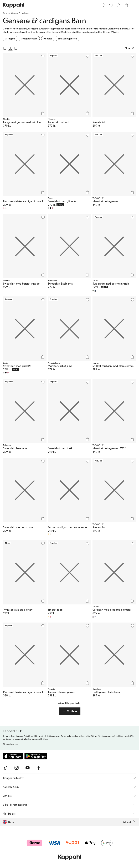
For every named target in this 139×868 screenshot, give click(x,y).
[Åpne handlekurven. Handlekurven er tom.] (126, 5)
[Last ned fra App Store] (13, 756)
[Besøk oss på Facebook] (39, 768)
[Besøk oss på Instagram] (17, 768)
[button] (70, 711)
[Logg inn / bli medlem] (119, 5)
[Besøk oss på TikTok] (6, 768)
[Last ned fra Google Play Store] (36, 756)
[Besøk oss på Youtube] (28, 768)
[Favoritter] (111, 5)
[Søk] (104, 5)
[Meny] (134, 5)
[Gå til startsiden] (14, 5)
